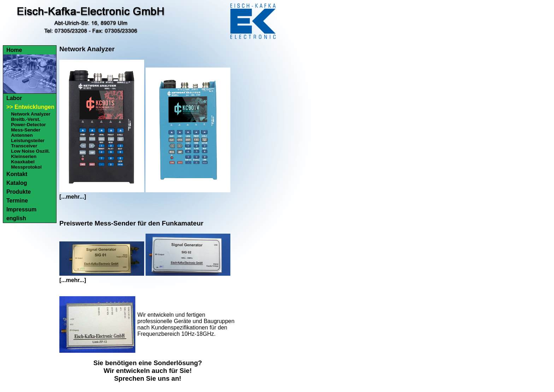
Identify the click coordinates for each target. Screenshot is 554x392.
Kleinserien (24, 156)
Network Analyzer (31, 114)
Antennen (22, 135)
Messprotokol (26, 167)
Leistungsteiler (28, 141)
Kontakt (17, 174)
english (16, 218)
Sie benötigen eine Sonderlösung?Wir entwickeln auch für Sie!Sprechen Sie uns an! (148, 371)
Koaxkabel (23, 162)
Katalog (17, 183)
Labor (14, 98)
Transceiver (24, 146)
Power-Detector (28, 125)
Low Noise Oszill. (30, 151)
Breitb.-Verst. (26, 119)
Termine (17, 201)
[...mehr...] (73, 197)
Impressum (21, 209)
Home (14, 50)
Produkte (19, 192)
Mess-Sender (26, 130)
